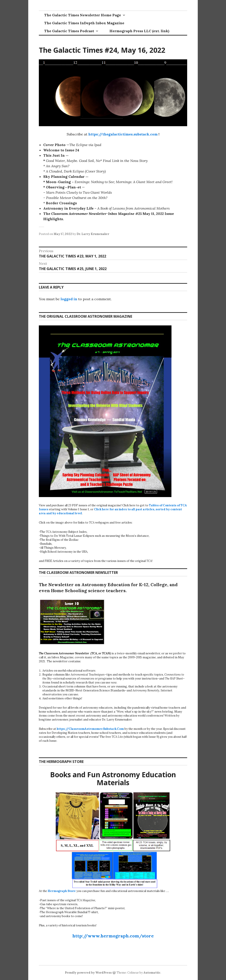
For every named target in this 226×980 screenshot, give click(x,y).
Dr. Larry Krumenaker (93, 234)
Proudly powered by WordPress (88, 973)
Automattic (152, 973)
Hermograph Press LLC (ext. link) (139, 31)
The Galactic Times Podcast (69, 31)
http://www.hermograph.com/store (113, 936)
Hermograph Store (62, 891)
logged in (69, 299)
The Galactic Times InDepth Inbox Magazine (84, 23)
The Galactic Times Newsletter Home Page (83, 15)
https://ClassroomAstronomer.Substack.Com (90, 729)
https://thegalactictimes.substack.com (123, 134)
